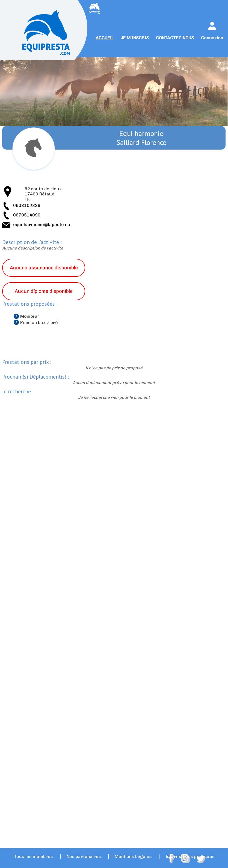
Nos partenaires (84, 856)
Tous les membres (33, 856)
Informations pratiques (190, 856)
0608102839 (27, 205)
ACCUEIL (105, 38)
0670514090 (27, 215)
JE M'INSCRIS (135, 38)
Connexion (212, 38)
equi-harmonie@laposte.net (42, 225)
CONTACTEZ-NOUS (175, 38)
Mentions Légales (133, 856)
